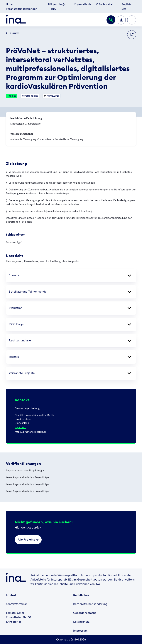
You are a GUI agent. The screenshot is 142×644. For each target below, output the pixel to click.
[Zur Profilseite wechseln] (121, 20)
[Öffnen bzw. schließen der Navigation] (132, 20)
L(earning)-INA (57, 7)
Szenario (71, 276)
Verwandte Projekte (71, 373)
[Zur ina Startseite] (16, 20)
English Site (126, 7)
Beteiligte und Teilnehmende (71, 292)
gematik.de (83, 4)
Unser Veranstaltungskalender (21, 7)
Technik (71, 357)
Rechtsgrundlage (71, 341)
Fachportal (104, 4)
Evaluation (71, 308)
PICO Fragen (71, 324)
